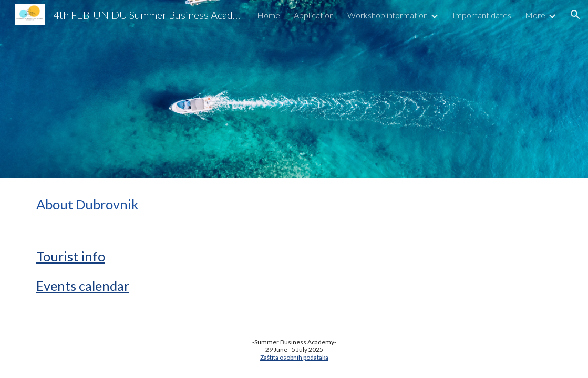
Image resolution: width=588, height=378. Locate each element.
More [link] (535, 15)
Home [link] (269, 15)
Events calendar (83, 286)
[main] (294, 204)
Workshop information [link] (388, 15)
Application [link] (314, 15)
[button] (575, 15)
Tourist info (71, 256)
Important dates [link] (482, 15)
